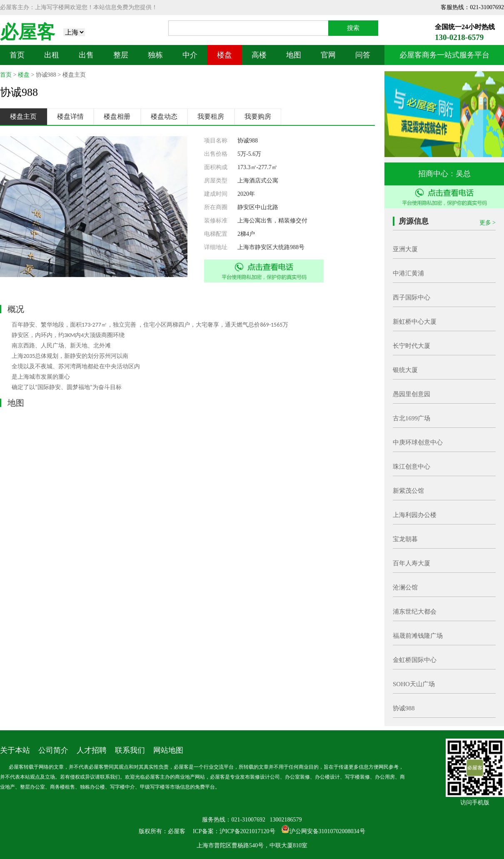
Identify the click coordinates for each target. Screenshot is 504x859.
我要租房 (211, 116)
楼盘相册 (117, 116)
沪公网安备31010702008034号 (327, 831)
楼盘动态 (164, 116)
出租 (52, 55)
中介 (190, 55)
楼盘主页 (23, 116)
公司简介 (53, 750)
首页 (17, 55)
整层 (121, 55)
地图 (294, 55)
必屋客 (27, 32)
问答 (363, 55)
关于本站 (15, 750)
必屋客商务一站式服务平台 (444, 55)
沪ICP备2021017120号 (247, 831)
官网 (328, 55)
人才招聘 (92, 750)
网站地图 (168, 750)
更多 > (488, 223)
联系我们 (130, 750)
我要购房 (258, 116)
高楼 (259, 55)
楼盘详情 (70, 116)
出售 (86, 55)
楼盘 (225, 55)
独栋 (155, 55)
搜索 (353, 28)
